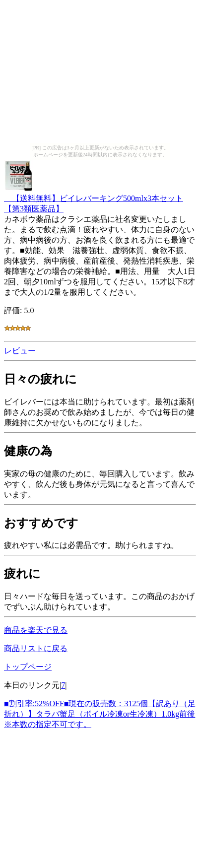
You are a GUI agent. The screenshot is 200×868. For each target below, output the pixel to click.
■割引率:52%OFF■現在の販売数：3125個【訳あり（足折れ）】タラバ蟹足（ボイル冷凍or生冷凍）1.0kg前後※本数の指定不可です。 (100, 714)
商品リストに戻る (36, 648)
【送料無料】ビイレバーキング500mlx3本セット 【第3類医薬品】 (94, 199)
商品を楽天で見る (36, 630)
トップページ (28, 667)
